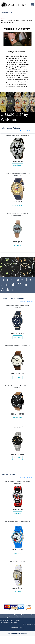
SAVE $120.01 (17, 205)
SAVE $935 (17, 337)
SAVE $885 (17, 377)
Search (18, 12)
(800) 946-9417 (29, 624)
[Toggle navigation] (32, 5)
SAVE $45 (17, 513)
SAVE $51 (17, 592)
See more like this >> (27, 131)
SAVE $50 (17, 553)
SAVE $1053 (17, 418)
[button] (6, 39)
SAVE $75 (17, 246)
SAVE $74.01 (17, 165)
